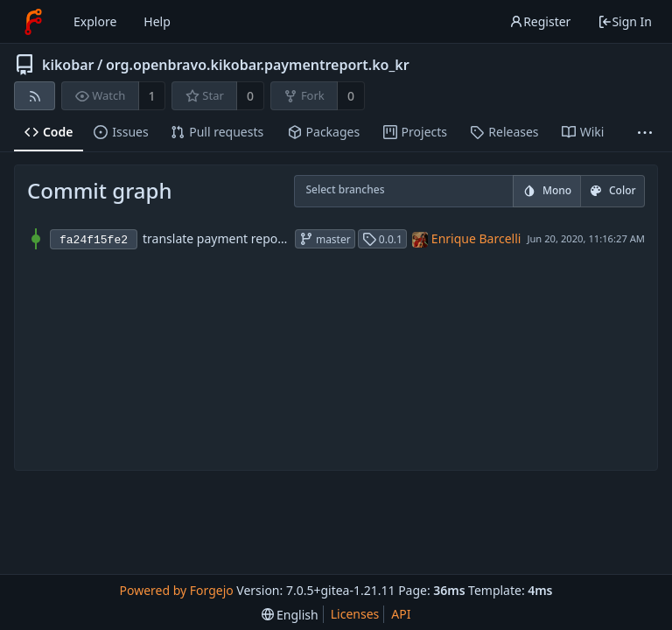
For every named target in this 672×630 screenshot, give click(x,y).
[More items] (645, 133)
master (325, 239)
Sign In (625, 21)
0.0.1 (382, 239)
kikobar (68, 65)
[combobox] (318, 192)
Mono (547, 190)
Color (612, 190)
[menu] (290, 615)
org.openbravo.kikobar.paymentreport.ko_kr (258, 65)
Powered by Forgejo (176, 590)
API (401, 614)
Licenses (355, 614)
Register (540, 21)
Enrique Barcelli (476, 238)
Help (157, 21)
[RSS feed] (35, 96)
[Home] (33, 22)
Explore (95, 21)
